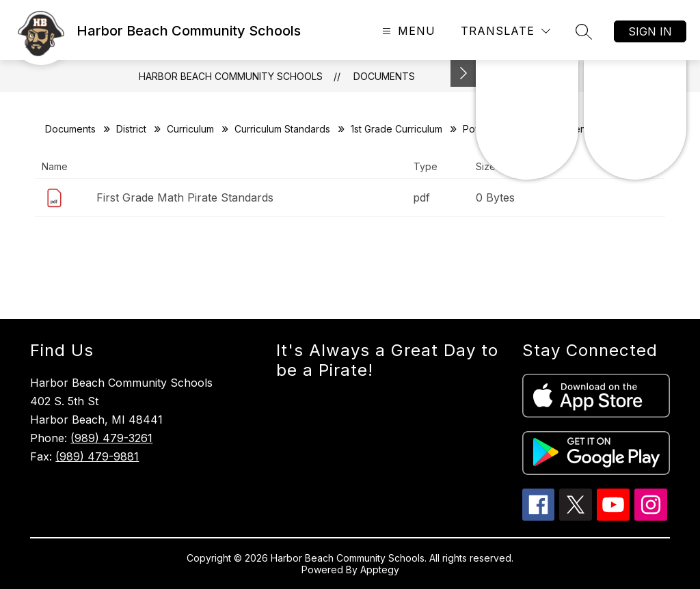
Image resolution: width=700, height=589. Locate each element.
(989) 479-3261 (111, 438)
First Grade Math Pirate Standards (185, 197)
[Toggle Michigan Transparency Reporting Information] (463, 73)
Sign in (650, 31)
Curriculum (190, 129)
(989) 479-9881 (97, 456)
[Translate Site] (506, 31)
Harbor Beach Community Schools (231, 76)
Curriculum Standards (282, 129)
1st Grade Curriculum (396, 129)
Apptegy (380, 570)
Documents (384, 76)
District (131, 129)
